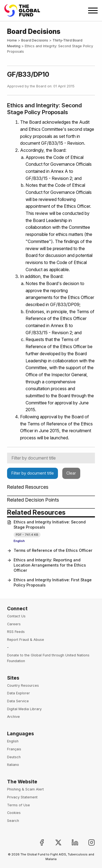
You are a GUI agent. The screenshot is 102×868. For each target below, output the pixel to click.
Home (12, 40)
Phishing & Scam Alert (25, 789)
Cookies (14, 813)
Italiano (13, 765)
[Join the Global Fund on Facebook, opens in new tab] (37, 842)
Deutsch (14, 757)
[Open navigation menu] (93, 11)
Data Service (18, 701)
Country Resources (23, 685)
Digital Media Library (24, 709)
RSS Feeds (16, 632)
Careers (14, 624)
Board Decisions (35, 40)
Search (13, 821)
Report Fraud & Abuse (26, 640)
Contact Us (16, 616)
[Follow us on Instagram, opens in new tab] (87, 842)
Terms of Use (18, 805)
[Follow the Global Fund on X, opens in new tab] (54, 842)
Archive (13, 717)
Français (14, 749)
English (19, 541)
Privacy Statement (22, 797)
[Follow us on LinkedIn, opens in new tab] (71, 842)
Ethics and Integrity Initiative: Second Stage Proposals (46, 525)
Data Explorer (18, 693)
